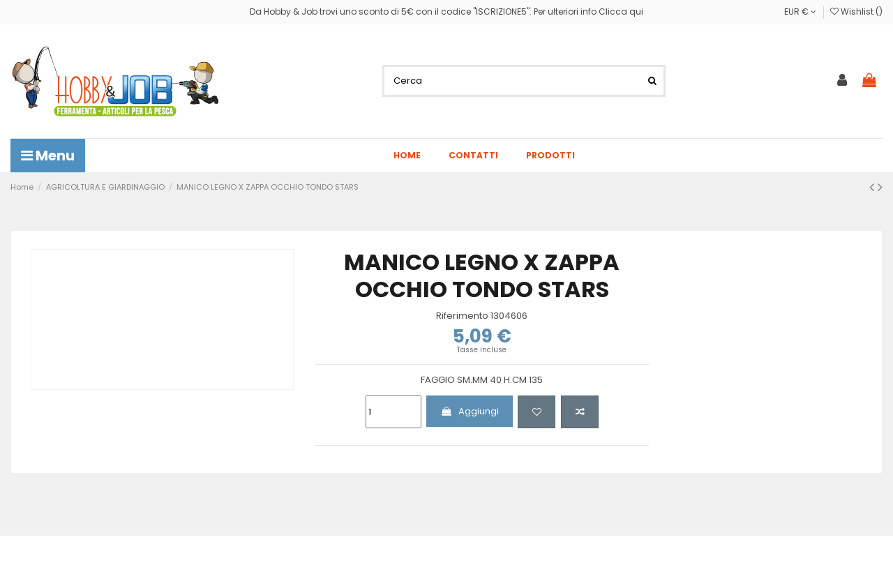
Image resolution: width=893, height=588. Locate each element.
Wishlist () (856, 12)
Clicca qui (621, 12)
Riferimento (462, 316)
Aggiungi (470, 411)
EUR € (800, 12)
